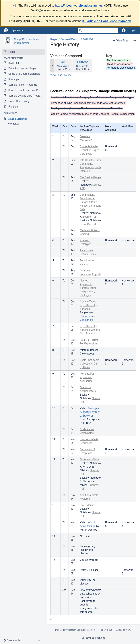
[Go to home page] (6, 30)
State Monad (87, 505)
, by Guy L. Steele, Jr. (90, 412)
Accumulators (88, 391)
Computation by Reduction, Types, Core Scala (90, 150)
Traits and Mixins (90, 459)
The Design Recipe (90, 177)
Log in (133, 30)
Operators (85, 387)
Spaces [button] (16, 30)
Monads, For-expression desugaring (87, 377)
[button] (13, 640)
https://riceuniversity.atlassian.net (78, 6)
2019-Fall (88, 39)
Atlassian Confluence (77, 630)
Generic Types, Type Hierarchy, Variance (88, 305)
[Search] (80, 30)
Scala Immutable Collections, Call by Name (89, 364)
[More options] (135, 41)
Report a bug (106, 630)
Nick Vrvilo (63, 66)
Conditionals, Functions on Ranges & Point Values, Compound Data (91, 202)
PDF (82, 188)
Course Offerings (70, 39)
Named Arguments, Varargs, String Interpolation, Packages (88, 288)
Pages (54, 39)
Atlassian (93, 638)
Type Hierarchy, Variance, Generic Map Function (90, 330)
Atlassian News (124, 630)
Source (96, 185)
